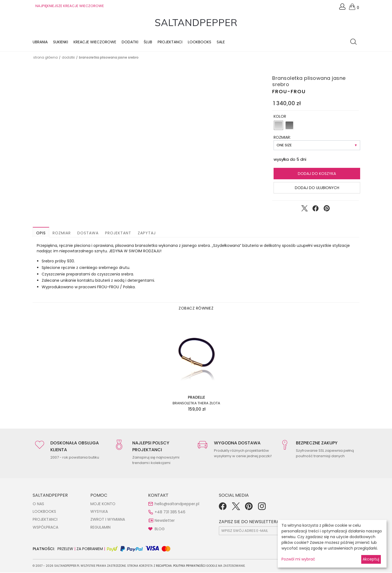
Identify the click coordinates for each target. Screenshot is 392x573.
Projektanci (170, 42)
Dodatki (130, 42)
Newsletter (165, 521)
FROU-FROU (289, 92)
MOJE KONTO (103, 504)
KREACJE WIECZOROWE (95, 42)
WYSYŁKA (99, 512)
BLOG (160, 529)
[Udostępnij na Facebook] (316, 210)
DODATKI (68, 58)
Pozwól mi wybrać (298, 559)
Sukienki (61, 42)
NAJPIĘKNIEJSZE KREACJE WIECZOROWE (70, 6)
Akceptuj (371, 559)
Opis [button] (41, 234)
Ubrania (40, 42)
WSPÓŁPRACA (45, 527)
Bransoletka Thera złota (196, 404)
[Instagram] (262, 509)
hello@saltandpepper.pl (177, 504)
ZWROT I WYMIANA (108, 520)
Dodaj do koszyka (317, 174)
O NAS (38, 504)
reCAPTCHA (164, 566)
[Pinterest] (249, 509)
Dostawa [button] (88, 234)
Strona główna (45, 58)
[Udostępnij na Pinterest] (327, 210)
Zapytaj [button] (147, 234)
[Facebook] (223, 509)
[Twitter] (236, 509)
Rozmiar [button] (62, 234)
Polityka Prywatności (189, 566)
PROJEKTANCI (45, 520)
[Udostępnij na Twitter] (304, 210)
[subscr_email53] (267, 531)
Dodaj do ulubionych (317, 188)
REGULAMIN (100, 527)
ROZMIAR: (282, 138)
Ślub (148, 42)
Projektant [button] (118, 234)
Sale (221, 42)
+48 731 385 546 (170, 513)
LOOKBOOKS (200, 42)
